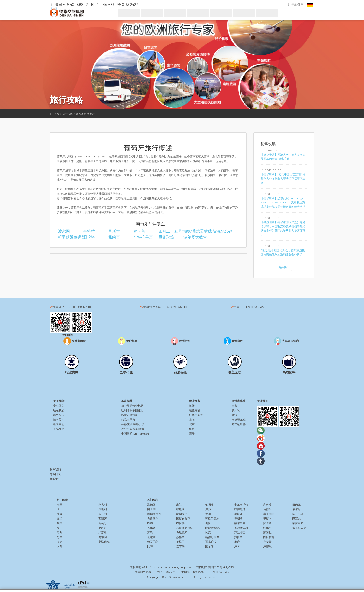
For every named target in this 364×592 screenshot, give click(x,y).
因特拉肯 (269, 537)
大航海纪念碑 (219, 231)
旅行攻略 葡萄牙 (85, 114)
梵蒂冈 (103, 537)
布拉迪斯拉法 (185, 528)
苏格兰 (180, 537)
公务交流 (127, 424)
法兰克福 (195, 410)
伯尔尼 (296, 509)
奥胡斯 (238, 518)
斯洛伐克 (104, 542)
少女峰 (267, 542)
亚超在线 (228, 567)
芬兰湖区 (240, 532)
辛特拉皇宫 (143, 237)
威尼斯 (151, 537)
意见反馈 (59, 429)
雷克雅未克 (299, 528)
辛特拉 (89, 231)
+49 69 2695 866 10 (174, 307)
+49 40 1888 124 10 (78, 307)
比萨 (150, 546)
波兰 (59, 518)
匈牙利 (103, 514)
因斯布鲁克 (183, 518)
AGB (145, 567)
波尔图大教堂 (194, 237)
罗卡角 (139, 231)
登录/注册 (297, 5)
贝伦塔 (89, 237)
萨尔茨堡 (182, 514)
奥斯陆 (238, 514)
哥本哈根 (211, 542)
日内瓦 (296, 505)
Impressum (188, 567)
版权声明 (136, 567)
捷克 (59, 542)
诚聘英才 (59, 420)
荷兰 (59, 537)
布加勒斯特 (239, 424)
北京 (192, 424)
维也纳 (180, 509)
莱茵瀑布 (298, 523)
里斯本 (114, 231)
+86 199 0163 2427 (252, 307)
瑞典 (59, 532)
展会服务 (127, 429)
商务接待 (59, 415)
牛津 (208, 514)
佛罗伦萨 (153, 542)
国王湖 (151, 509)
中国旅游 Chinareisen (135, 433)
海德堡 (151, 505)
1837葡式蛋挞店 (194, 231)
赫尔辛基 (240, 523)
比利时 (103, 528)
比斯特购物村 (214, 528)
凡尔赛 (151, 528)
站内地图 (202, 567)
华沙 (234, 415)
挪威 (59, 514)
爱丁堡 (180, 546)
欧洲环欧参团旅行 (132, 410)
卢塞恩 (267, 546)
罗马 (150, 532)
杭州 (192, 429)
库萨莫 (267, 505)
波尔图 (64, 231)
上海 (192, 420)
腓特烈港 (240, 509)
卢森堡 (103, 532)
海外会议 (139, 424)
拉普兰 (238, 537)
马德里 (267, 509)
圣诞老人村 (241, 528)
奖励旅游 (139, 429)
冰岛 (59, 546)
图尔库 (209, 546)
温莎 (208, 509)
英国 (59, 523)
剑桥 (208, 523)
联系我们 (59, 410)
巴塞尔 (296, 518)
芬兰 (59, 528)
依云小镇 (298, 514)
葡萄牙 (103, 523)
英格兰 (180, 542)
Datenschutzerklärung (164, 567)
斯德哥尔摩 (239, 420)
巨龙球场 (166, 237)
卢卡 (237, 546)
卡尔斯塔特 (241, 505)
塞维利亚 (269, 514)
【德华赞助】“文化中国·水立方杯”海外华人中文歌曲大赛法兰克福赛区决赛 (283, 178)
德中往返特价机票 (132, 406)
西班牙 (103, 518)
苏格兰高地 (212, 518)
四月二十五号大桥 (169, 231)
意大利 (236, 410)
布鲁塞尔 (153, 518)
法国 (59, 505)
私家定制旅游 (130, 415)
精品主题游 (128, 420)
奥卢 (237, 542)
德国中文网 (215, 567)
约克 (208, 532)
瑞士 (59, 509)
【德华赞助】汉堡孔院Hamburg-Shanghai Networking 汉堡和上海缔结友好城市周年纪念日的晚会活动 (283, 202)
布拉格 (180, 523)
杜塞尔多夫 (196, 415)
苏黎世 (267, 532)
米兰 (179, 505)
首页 (57, 114)
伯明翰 (209, 505)
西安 (192, 433)
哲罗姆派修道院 (68, 237)
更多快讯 (284, 267)
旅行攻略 (68, 114)
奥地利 (103, 509)
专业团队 (59, 406)
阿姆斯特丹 (154, 514)
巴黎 (234, 406)
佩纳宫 (114, 237)
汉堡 (192, 406)
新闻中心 (59, 424)
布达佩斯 (182, 532)
